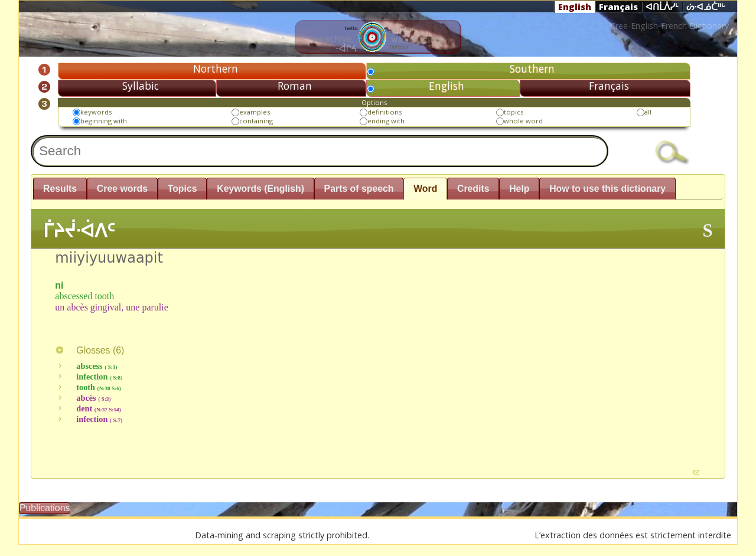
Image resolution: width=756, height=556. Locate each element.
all (648, 112)
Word (425, 189)
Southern (532, 68)
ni (59, 285)
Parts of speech (359, 189)
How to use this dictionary (607, 189)
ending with (386, 121)
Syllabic (141, 86)
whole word (523, 121)
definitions (384, 112)
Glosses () (89, 350)
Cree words (122, 189)
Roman (295, 86)
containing (256, 121)
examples (255, 112)
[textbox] (320, 151)
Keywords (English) (260, 189)
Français (618, 6)
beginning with (104, 121)
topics (514, 112)
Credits (473, 189)
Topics (183, 189)
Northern (216, 68)
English (575, 6)
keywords (96, 112)
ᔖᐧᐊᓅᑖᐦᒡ (706, 7)
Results (60, 189)
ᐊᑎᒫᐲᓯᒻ (662, 7)
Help (519, 189)
